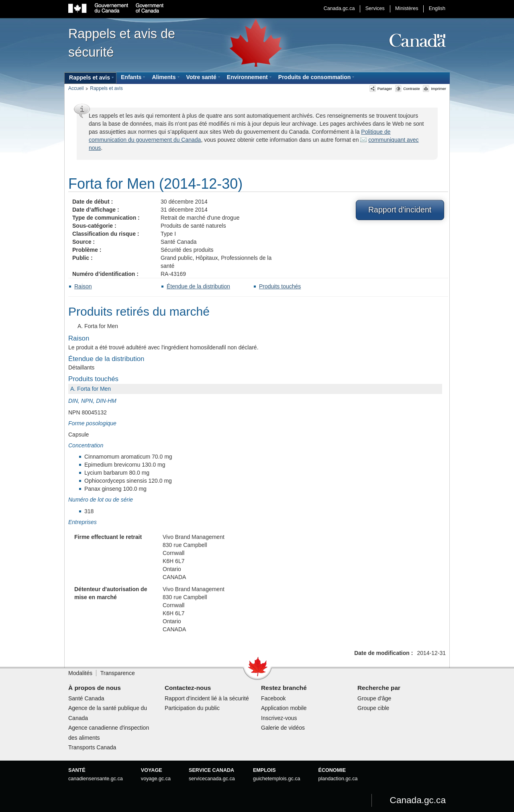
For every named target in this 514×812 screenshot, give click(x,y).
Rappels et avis (106, 88)
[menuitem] (90, 78)
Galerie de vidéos (283, 728)
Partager (381, 89)
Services (375, 8)
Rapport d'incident (400, 210)
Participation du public (192, 708)
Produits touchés (280, 286)
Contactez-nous (188, 688)
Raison (83, 286)
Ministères (407, 8)
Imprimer (434, 89)
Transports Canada (92, 747)
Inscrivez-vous (279, 718)
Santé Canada (86, 698)
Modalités (80, 673)
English (437, 8)
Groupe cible (373, 708)
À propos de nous (95, 688)
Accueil (76, 88)
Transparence (118, 673)
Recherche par (379, 688)
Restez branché (284, 688)
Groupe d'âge (374, 698)
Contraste (407, 89)
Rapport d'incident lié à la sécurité (207, 698)
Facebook (273, 698)
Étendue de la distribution (198, 286)
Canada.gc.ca (339, 8)
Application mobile (284, 708)
